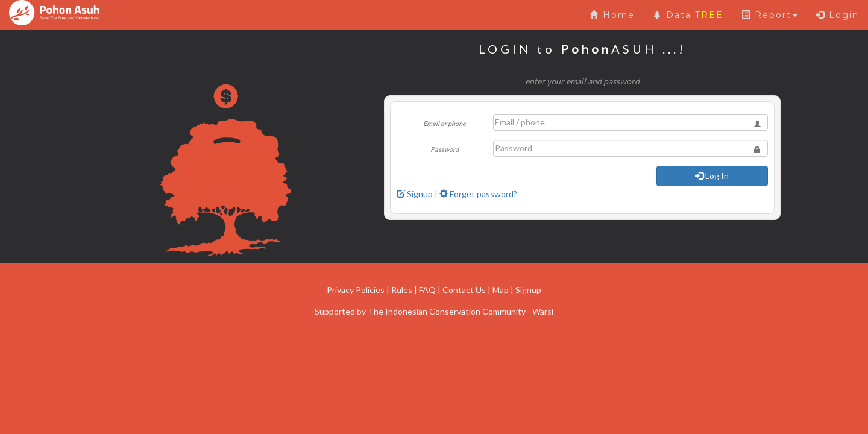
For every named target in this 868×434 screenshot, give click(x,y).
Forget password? (478, 194)
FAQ (427, 290)
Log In (712, 176)
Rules (402, 290)
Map (501, 290)
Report (769, 15)
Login (837, 15)
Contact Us (464, 290)
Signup (415, 194)
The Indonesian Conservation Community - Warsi (461, 311)
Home (612, 15)
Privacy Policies (356, 290)
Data (688, 15)
